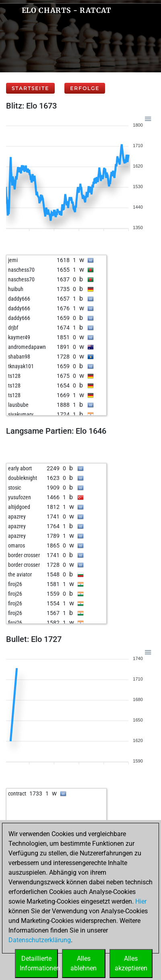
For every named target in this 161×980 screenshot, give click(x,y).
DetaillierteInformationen (39, 963)
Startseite (30, 88)
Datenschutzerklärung (40, 940)
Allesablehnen (84, 963)
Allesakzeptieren (131, 963)
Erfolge (85, 88)
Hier (141, 901)
